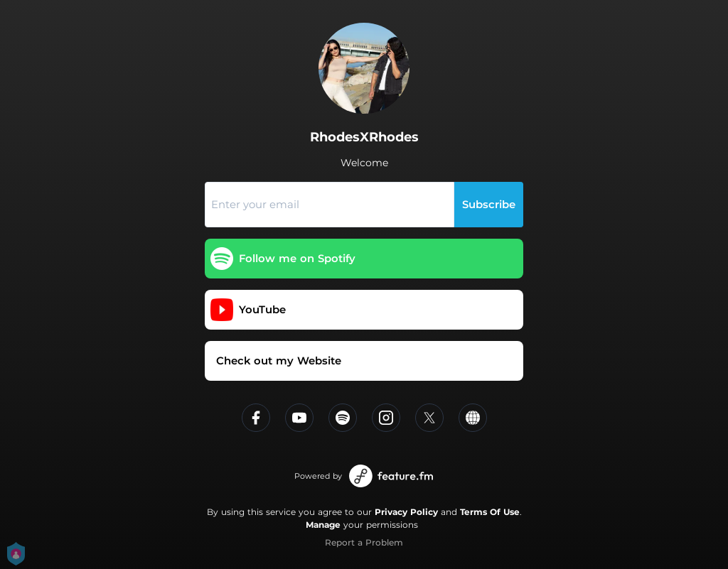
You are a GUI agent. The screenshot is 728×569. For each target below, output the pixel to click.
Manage (323, 525)
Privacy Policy (406, 512)
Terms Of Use (490, 512)
